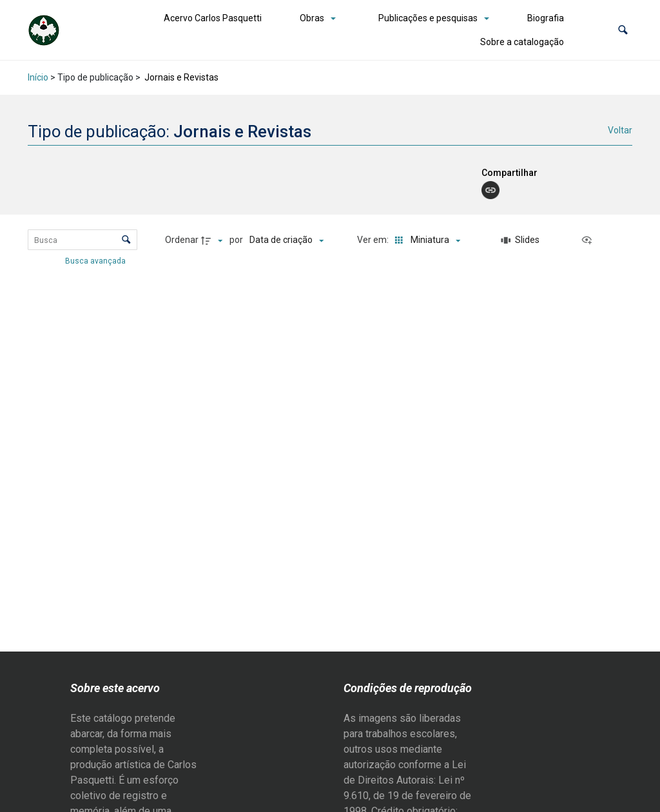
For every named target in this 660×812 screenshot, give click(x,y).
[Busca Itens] (83, 240)
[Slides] (520, 240)
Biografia (546, 18)
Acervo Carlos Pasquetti (213, 18)
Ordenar (182, 240)
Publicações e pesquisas (428, 18)
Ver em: (374, 240)
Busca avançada (96, 260)
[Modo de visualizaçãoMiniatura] (425, 240)
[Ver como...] (590, 240)
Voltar (620, 130)
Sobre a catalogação (522, 42)
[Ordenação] (286, 240)
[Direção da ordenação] (213, 240)
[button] (623, 30)
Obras (312, 18)
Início (38, 77)
